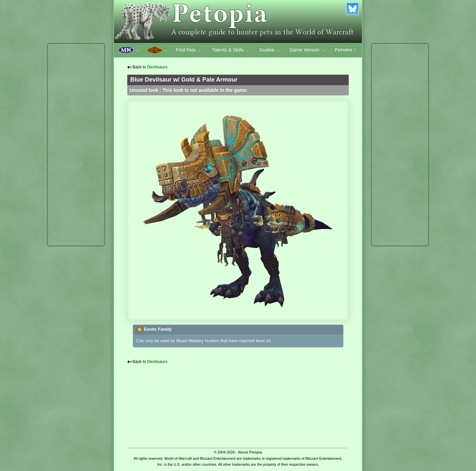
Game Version (307, 50)
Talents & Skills (231, 50)
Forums (347, 50)
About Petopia (250, 452)
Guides (270, 50)
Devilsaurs (157, 67)
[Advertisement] (76, 145)
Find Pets (188, 50)
